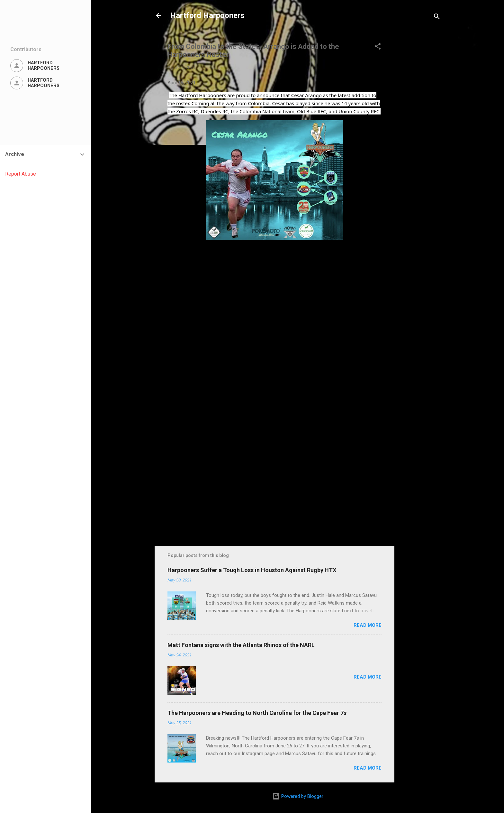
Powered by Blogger (298, 796)
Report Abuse (21, 174)
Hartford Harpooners (207, 15)
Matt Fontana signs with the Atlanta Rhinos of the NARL (241, 645)
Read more (368, 625)
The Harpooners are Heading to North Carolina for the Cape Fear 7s (257, 713)
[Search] (437, 18)
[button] (378, 47)
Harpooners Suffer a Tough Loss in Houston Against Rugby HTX (252, 570)
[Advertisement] (420, 129)
